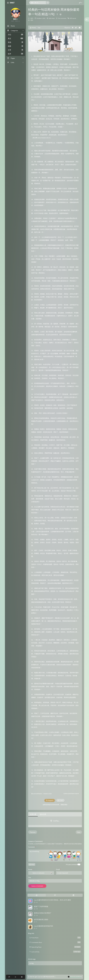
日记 (16, 35)
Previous (33, 832)
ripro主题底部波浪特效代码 (43, 926)
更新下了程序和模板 (41, 906)
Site (30, 877)
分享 (16, 50)
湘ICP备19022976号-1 (49, 977)
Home (33, 28)
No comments (62, 18)
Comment (32, 847)
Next (79, 832)
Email (58, 869)
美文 (16, 38)
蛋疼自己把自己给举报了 (43, 913)
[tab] (37, 895)
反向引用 (43, 814)
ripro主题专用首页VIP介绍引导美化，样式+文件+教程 (52, 900)
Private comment (72, 864)
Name (31, 869)
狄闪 (32, 18)
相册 (16, 46)
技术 (16, 54)
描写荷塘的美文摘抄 (41, 919)
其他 (16, 42)
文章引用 (33, 814)
